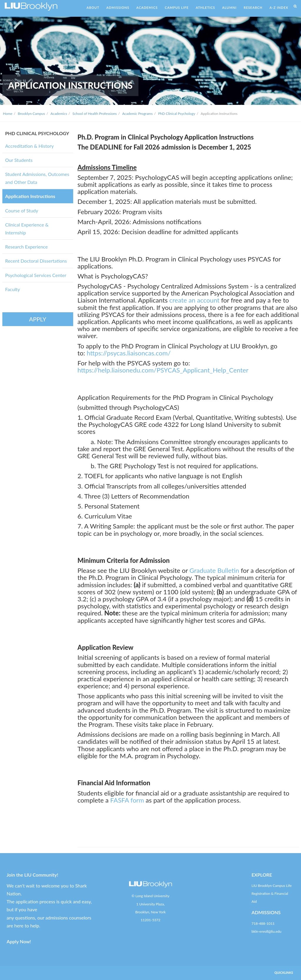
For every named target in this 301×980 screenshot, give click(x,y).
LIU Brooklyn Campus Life (272, 886)
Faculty (13, 289)
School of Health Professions (95, 114)
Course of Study (22, 210)
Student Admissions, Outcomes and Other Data (37, 178)
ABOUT (93, 7)
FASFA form (127, 800)
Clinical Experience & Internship (27, 229)
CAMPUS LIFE (177, 7)
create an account (194, 300)
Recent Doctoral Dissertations (36, 261)
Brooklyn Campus (32, 114)
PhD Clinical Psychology (177, 114)
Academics (59, 114)
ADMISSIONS (118, 7)
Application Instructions (30, 196)
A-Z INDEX (279, 7)
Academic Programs (138, 114)
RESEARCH (253, 7)
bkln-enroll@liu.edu (266, 931)
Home (8, 114)
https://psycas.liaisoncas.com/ (129, 353)
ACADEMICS (147, 7)
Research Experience (27, 247)
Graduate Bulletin (214, 570)
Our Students (19, 160)
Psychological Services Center (36, 275)
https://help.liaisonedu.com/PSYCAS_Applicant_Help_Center (163, 370)
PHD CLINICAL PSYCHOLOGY (37, 133)
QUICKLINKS (284, 973)
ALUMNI (229, 7)
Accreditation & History (30, 146)
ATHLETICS (205, 7)
